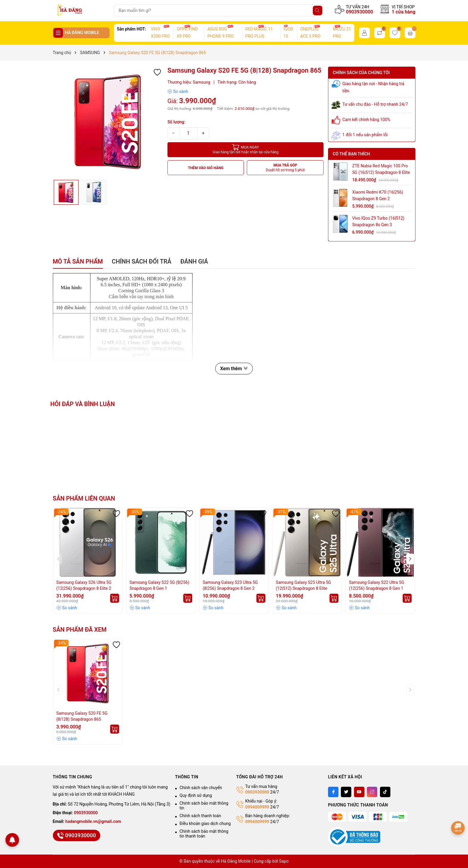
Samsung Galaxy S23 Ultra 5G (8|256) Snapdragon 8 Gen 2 (230, 585)
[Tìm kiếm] (318, 10)
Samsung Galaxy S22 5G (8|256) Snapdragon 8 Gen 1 (159, 585)
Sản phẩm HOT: (132, 29)
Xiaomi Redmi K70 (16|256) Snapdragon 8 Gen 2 (378, 195)
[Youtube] (359, 792)
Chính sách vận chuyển (201, 788)
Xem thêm (234, 369)
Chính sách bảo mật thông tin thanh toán (204, 834)
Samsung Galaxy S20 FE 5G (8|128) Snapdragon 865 (82, 716)
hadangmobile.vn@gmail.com (93, 821)
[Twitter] (346, 792)
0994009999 (257, 807)
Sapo (284, 861)
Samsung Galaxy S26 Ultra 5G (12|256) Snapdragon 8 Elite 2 (84, 585)
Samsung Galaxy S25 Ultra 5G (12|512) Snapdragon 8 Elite (303, 585)
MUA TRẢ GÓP (285, 168)
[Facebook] (333, 792)
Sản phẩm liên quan (84, 498)
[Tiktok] (385, 792)
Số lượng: (176, 122)
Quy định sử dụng (196, 795)
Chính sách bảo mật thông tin (204, 806)
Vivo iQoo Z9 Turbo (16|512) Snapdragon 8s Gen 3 (378, 221)
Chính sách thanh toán (200, 816)
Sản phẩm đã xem (80, 630)
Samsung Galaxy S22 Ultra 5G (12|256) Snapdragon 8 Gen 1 (377, 585)
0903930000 (360, 12)
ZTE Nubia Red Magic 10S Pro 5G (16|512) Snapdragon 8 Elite (381, 169)
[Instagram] (372, 792)
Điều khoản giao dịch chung (205, 823)
